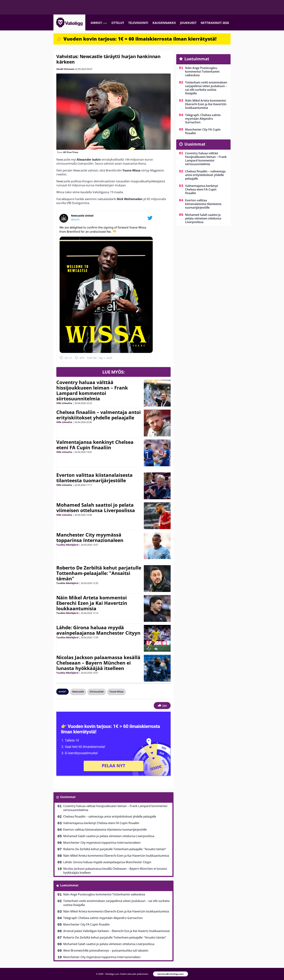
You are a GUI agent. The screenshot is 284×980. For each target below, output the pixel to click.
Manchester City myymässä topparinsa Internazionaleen (90, 537)
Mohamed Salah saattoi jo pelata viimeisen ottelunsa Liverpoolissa (96, 508)
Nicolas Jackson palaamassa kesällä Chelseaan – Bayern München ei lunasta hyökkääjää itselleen (98, 663)
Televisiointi (138, 23)
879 (79, 358)
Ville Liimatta (64, 403)
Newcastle (78, 692)
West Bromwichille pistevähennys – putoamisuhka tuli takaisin (106, 950)
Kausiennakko (164, 23)
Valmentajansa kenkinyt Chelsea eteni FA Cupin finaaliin (95, 445)
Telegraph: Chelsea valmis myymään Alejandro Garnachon (103, 918)
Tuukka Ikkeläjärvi (67, 545)
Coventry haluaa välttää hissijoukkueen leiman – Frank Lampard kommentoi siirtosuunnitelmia (92, 390)
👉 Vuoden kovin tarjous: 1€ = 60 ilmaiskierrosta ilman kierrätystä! (136, 39)
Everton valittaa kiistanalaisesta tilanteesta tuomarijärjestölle (94, 478)
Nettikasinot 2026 (215, 23)
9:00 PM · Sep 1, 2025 (100, 358)
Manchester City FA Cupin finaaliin (86, 924)
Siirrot (99, 23)
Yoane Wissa (116, 692)
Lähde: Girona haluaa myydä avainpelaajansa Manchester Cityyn (98, 630)
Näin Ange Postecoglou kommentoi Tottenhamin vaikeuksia (104, 894)
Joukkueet (188, 23)
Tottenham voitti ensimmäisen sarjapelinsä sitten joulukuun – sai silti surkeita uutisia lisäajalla (116, 903)
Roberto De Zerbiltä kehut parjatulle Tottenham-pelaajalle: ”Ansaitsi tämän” (99, 573)
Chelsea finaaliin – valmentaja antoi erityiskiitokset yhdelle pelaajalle (99, 415)
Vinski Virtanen (65, 69)
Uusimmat (68, 797)
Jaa (162, 705)
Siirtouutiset (97, 692)
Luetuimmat (69, 885)
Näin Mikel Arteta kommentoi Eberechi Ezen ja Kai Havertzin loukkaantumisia (92, 603)
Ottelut (118, 23)
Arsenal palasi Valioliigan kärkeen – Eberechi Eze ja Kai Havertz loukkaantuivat (116, 931)
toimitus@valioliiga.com (171, 974)
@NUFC (76, 220)
